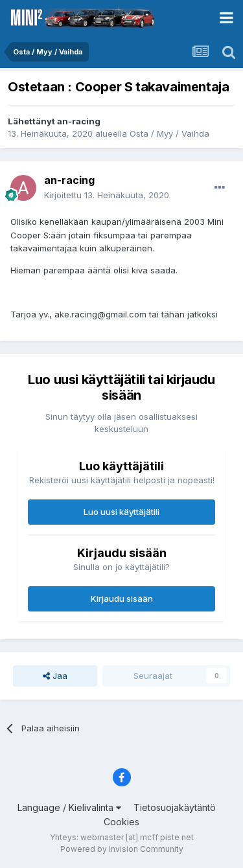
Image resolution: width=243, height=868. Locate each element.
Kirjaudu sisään (122, 599)
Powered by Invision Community (122, 849)
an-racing (79, 121)
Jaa (55, 676)
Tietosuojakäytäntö (175, 807)
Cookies (121, 822)
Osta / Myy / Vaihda (169, 133)
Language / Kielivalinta (69, 807)
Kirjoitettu (107, 195)
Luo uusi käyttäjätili (121, 512)
